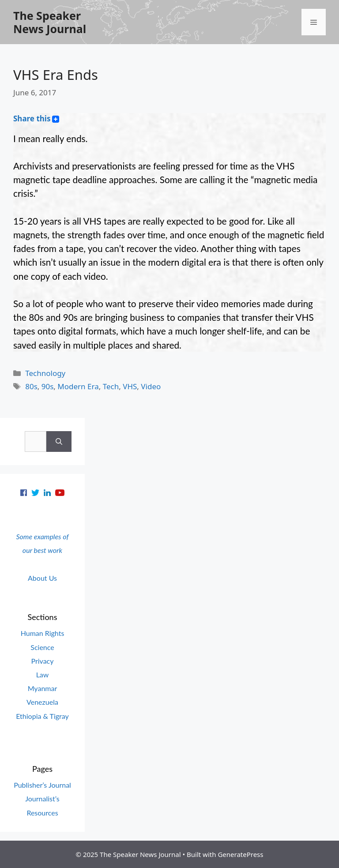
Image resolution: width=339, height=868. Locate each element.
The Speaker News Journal (50, 22)
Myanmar (43, 688)
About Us (42, 578)
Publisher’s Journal (42, 785)
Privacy (42, 661)
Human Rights (43, 633)
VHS (130, 386)
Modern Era (78, 386)
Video (151, 386)
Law (43, 674)
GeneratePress (240, 854)
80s (31, 386)
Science (42, 647)
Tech (111, 386)
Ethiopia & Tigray (42, 716)
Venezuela (42, 702)
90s (48, 386)
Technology (45, 373)
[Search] (59, 442)
